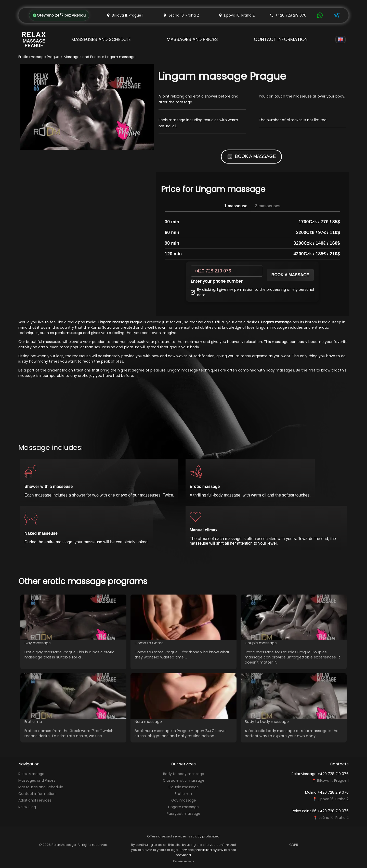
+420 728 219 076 (288, 15)
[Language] (340, 39)
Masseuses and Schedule (101, 39)
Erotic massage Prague (39, 57)
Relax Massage (31, 774)
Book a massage (290, 275)
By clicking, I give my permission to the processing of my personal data (252, 292)
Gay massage (184, 800)
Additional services (35, 800)
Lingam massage (183, 807)
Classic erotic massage (184, 780)
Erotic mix (183, 794)
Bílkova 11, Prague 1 (333, 780)
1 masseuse (236, 206)
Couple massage (184, 787)
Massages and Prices (192, 39)
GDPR (294, 845)
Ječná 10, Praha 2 (334, 818)
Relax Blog (27, 807)
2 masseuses (268, 206)
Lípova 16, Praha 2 (333, 799)
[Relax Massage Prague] (34, 39)
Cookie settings (183, 861)
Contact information (281, 39)
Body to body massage (184, 774)
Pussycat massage (183, 814)
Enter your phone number (217, 281)
